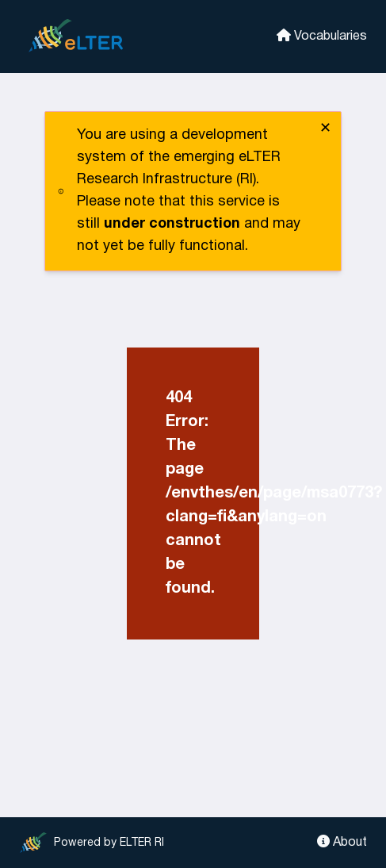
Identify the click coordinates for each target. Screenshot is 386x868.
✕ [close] (325, 129)
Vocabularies (322, 35)
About (342, 841)
